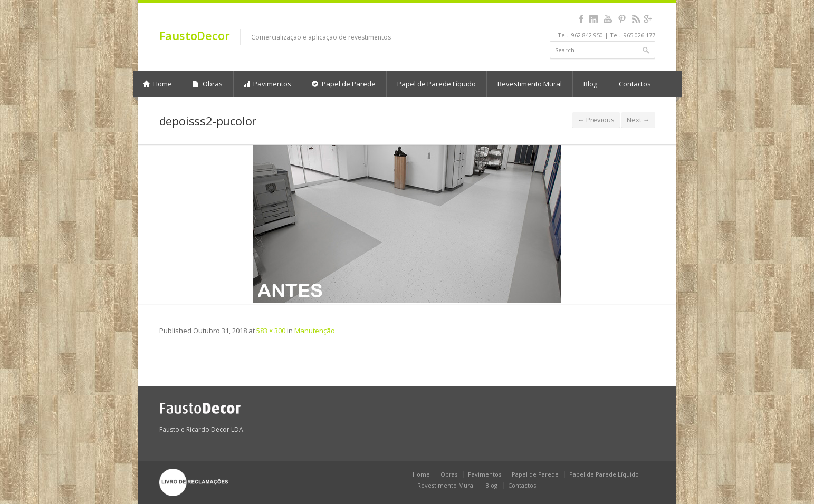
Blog (590, 84)
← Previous (596, 120)
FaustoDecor (195, 35)
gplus (648, 19)
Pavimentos (267, 84)
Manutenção (315, 331)
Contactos (635, 84)
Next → (638, 120)
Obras (208, 84)
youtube (608, 19)
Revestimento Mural (530, 84)
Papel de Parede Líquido (437, 84)
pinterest (622, 19)
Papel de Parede (344, 84)
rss (636, 19)
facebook (582, 19)
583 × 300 (271, 331)
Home (157, 84)
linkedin (594, 19)
